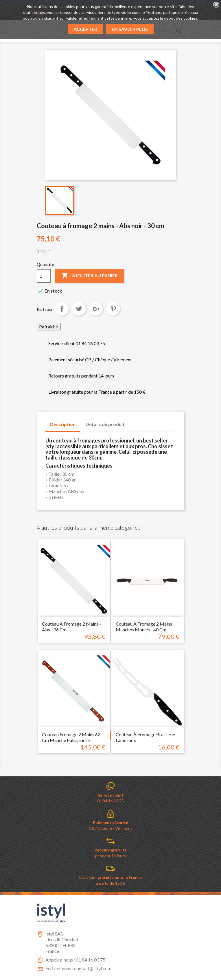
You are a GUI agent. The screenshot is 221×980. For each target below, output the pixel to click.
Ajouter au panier (90, 276)
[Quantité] (44, 276)
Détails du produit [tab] (105, 424)
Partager (62, 309)
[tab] (135, 421)
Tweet (79, 309)
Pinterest (113, 309)
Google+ (96, 309)
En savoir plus (130, 29)
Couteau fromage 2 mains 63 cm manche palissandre (71, 737)
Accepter (85, 29)
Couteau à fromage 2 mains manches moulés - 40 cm (144, 627)
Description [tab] (63, 424)
